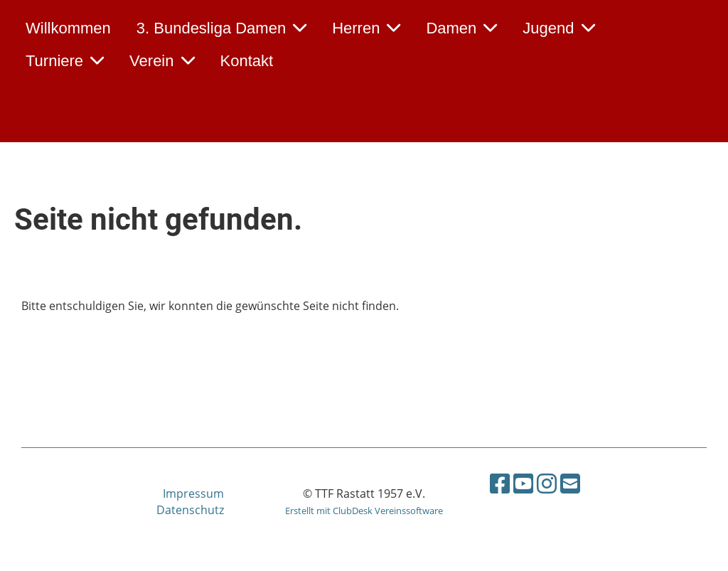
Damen (461, 28)
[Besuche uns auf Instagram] (547, 483)
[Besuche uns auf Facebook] (500, 483)
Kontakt (247, 61)
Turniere (65, 61)
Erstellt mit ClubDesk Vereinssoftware (364, 511)
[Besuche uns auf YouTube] (523, 483)
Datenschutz (190, 510)
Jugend (558, 28)
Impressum (193, 493)
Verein (162, 61)
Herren (366, 28)
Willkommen (68, 28)
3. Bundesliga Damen (221, 28)
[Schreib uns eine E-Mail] (570, 483)
